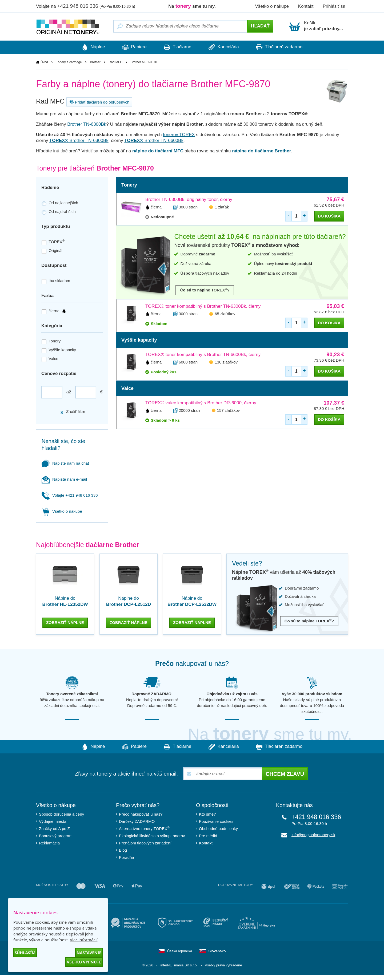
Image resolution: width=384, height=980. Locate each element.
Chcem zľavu (285, 773)
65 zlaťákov (225, 314)
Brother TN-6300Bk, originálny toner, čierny (189, 199)
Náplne (90, 47)
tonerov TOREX (179, 135)
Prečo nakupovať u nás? (141, 814)
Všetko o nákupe (272, 6)
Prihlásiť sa (334, 6)
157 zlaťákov (229, 410)
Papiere (133, 47)
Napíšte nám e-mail (64, 479)
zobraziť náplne (65, 622)
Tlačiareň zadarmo (282, 47)
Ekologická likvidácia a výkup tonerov (152, 835)
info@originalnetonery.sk (313, 834)
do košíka (329, 216)
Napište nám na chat (65, 463)
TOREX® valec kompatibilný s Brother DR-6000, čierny (201, 403)
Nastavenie (89, 953)
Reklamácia (49, 842)
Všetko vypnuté (84, 962)
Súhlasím (25, 953)
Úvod (44, 62)
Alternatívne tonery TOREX (144, 828)
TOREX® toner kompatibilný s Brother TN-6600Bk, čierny (203, 355)
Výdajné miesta (53, 821)
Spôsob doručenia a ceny (61, 814)
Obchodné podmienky (218, 828)
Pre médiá (208, 835)
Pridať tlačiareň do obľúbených (99, 102)
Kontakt (306, 6)
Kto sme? (207, 814)
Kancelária (225, 47)
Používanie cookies (216, 821)
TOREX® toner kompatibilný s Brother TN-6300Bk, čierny (203, 306)
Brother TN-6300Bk (87, 124)
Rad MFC (115, 62)
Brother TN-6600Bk (154, 141)
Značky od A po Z (54, 828)
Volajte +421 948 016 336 (70, 495)
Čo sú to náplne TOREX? (205, 290)
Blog (123, 850)
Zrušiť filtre (73, 412)
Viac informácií (84, 940)
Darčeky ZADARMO (137, 821)
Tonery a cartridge (69, 62)
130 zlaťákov (226, 362)
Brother (95, 62)
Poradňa (127, 857)
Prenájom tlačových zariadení (145, 842)
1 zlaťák (222, 207)
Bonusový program (56, 835)
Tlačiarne (177, 47)
